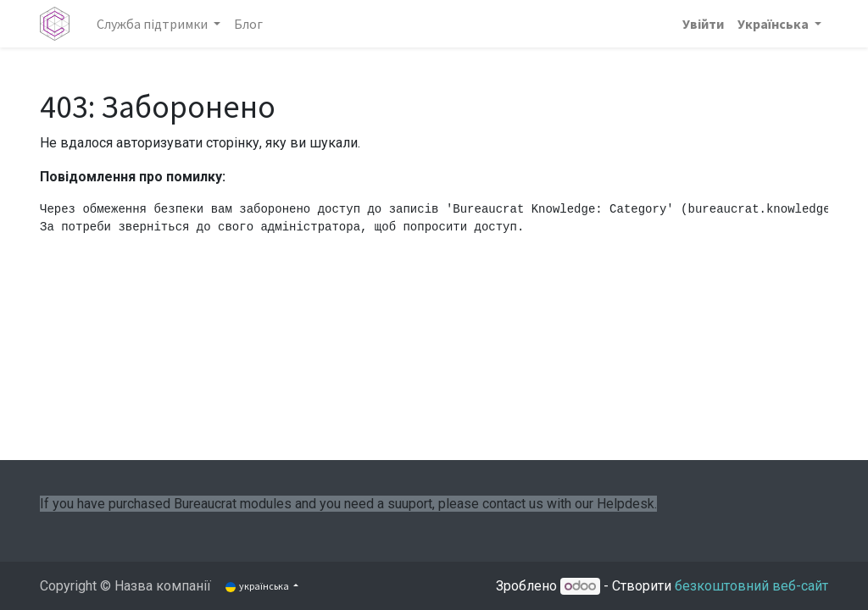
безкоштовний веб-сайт (751, 586)
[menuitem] (248, 24)
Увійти (703, 24)
